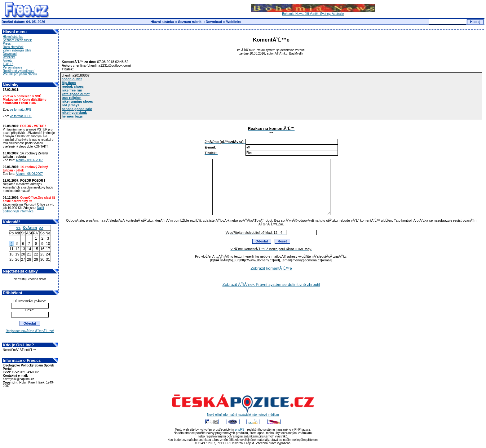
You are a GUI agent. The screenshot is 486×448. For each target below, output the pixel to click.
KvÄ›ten (30, 228)
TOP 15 (8, 64)
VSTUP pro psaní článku (20, 74)
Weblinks (234, 22)
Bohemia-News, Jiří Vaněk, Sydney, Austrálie (313, 12)
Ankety (8, 61)
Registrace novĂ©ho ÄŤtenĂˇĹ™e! (30, 331)
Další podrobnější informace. (23, 210)
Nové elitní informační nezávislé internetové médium (243, 413)
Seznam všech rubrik (17, 40)
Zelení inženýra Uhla (17, 50)
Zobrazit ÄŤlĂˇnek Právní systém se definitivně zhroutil (271, 284)
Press (7, 44)
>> (41, 228)
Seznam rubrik (190, 22)
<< (18, 228)
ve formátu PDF (21, 116)
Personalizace (13, 67)
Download (214, 22)
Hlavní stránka (162, 22)
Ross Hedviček (13, 47)
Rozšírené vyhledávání (19, 71)
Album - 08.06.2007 (29, 174)
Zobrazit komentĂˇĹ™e (271, 268)
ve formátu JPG (21, 110)
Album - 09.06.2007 (29, 160)
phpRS (240, 430)
